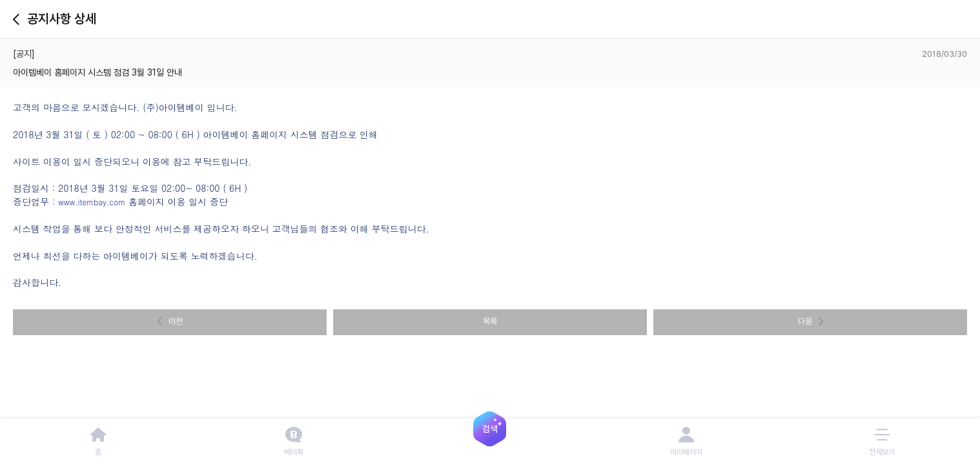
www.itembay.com (92, 202)
